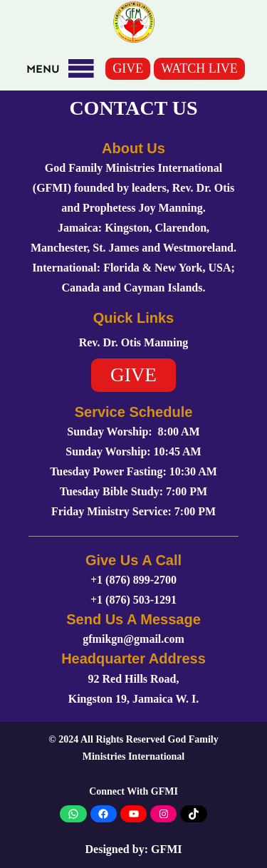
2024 (68, 739)
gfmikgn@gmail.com (133, 639)
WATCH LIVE (199, 68)
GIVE (128, 68)
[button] (43, 69)
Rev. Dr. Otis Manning (134, 342)
